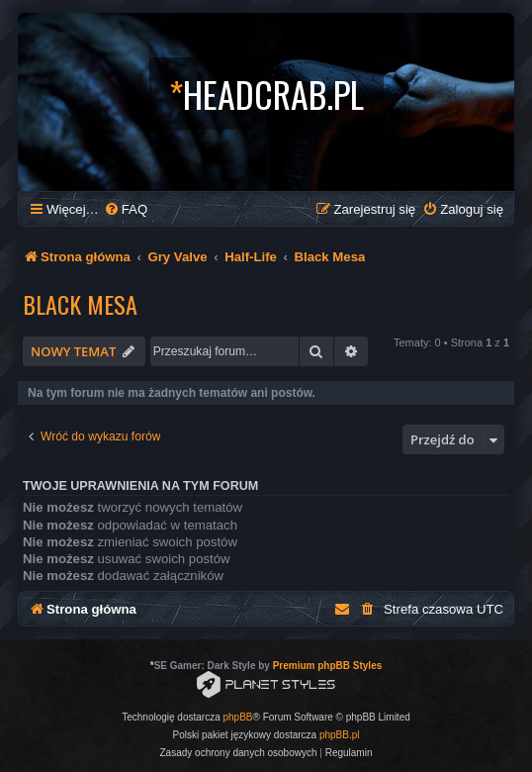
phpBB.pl (340, 735)
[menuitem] (126, 209)
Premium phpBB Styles (328, 666)
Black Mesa (80, 304)
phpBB (238, 717)
